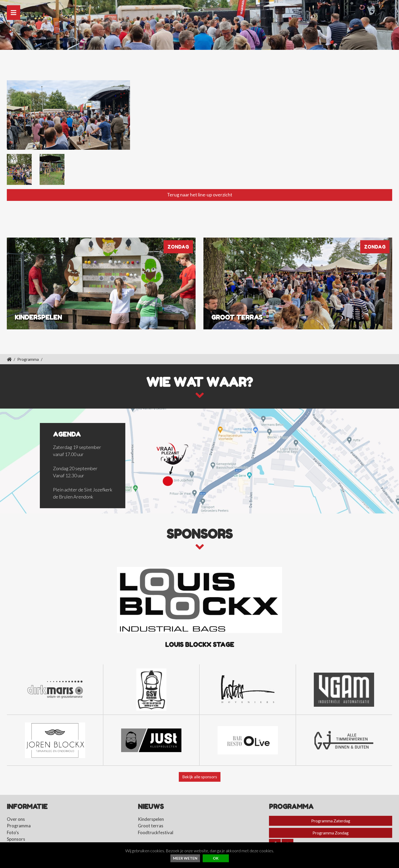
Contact (15, 835)
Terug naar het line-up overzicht (199, 183)
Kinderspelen (151, 808)
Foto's (13, 821)
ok (216, 858)
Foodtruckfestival (156, 821)
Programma (28, 348)
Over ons (16, 808)
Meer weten (185, 858)
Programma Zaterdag (331, 810)
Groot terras (151, 815)
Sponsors (16, 828)
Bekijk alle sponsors (200, 766)
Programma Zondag (331, 822)
